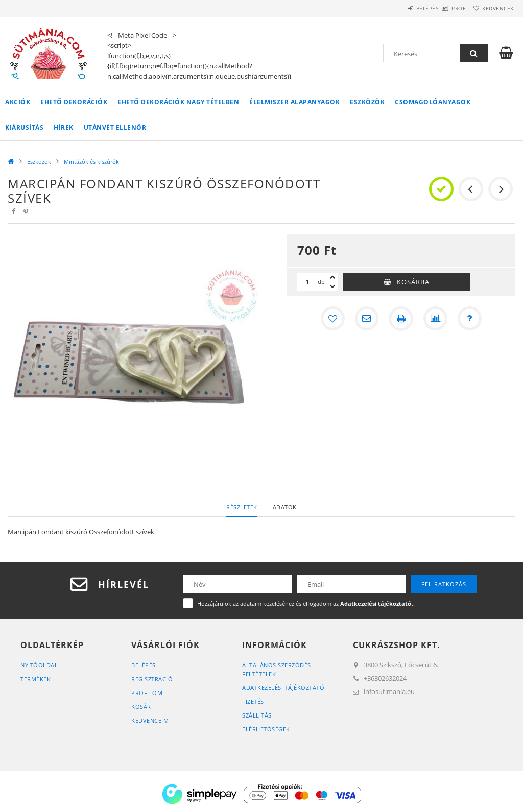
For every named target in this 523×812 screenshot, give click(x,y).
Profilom (147, 693)
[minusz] (332, 286)
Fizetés (253, 701)
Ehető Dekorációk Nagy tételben (178, 102)
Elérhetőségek (266, 729)
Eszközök (367, 102)
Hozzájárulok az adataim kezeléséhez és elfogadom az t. (306, 603)
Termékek (35, 679)
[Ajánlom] (366, 319)
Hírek (64, 127)
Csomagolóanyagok (433, 102)
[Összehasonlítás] (436, 319)
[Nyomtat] (401, 319)
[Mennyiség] (307, 282)
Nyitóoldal (39, 665)
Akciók (18, 102)
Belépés (397, 8)
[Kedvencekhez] (331, 319)
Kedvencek (492, 8)
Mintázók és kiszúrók (91, 162)
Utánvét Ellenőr (115, 127)
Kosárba (413, 282)
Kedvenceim (150, 720)
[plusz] (332, 277)
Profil (443, 8)
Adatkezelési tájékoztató (283, 688)
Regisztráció (152, 679)
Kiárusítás (24, 127)
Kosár (141, 707)
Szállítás (257, 715)
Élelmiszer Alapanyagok (294, 102)
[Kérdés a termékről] (470, 319)
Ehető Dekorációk (74, 102)
